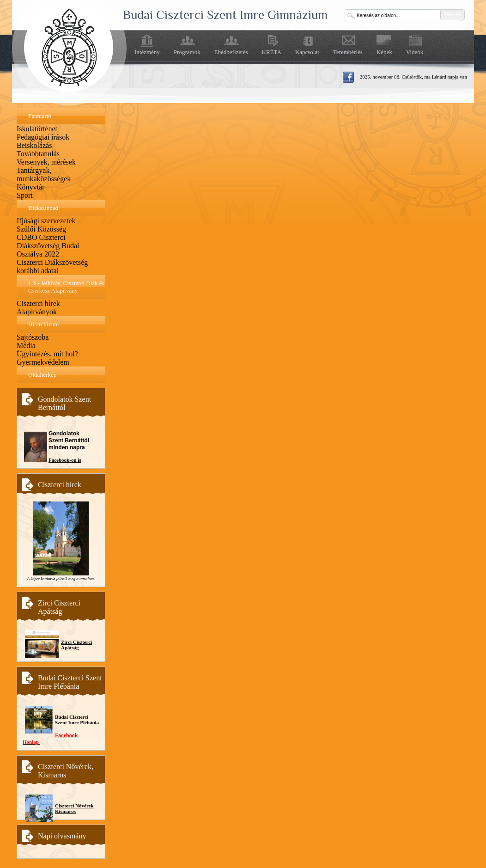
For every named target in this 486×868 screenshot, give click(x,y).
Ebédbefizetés (231, 52)
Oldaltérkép (42, 375)
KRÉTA (272, 52)
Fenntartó (40, 116)
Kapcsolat (307, 52)
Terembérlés (348, 52)
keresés (453, 15)
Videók (415, 52)
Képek (384, 52)
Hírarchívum (43, 324)
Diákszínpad (43, 208)
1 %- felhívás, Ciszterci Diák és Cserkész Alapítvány (66, 287)
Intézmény (147, 52)
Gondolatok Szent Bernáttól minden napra (69, 440)
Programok (187, 52)
